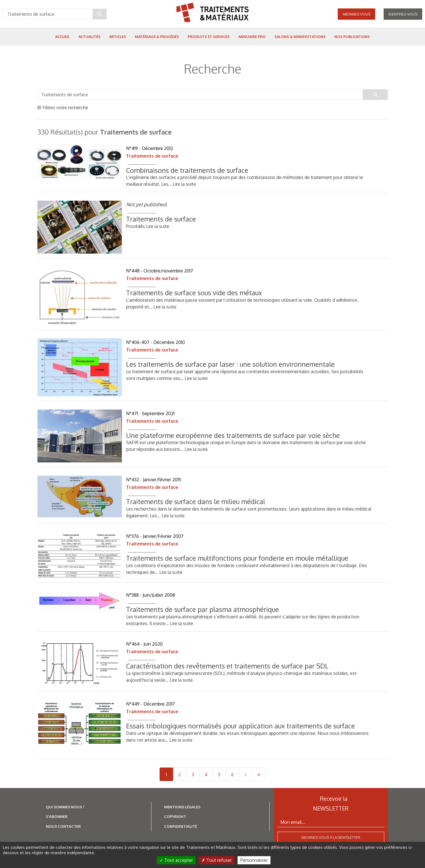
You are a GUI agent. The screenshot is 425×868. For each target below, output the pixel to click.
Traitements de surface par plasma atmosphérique (203, 609)
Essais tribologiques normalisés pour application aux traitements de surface (241, 726)
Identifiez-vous (403, 14)
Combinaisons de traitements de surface (187, 170)
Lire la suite (184, 184)
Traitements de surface (152, 156)
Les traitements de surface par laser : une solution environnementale (230, 364)
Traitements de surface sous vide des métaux (194, 293)
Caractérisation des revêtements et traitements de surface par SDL (227, 666)
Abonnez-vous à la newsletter (331, 837)
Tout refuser (217, 860)
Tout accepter (176, 860)
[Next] (246, 774)
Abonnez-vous (356, 14)
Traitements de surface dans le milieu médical (196, 501)
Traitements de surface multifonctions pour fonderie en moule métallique (237, 558)
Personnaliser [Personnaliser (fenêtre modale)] (254, 860)
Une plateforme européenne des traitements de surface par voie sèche (233, 435)
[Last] (259, 774)
